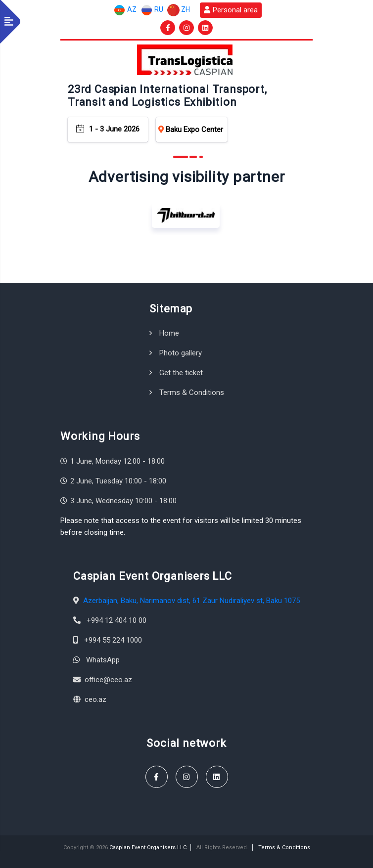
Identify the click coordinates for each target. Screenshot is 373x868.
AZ (125, 10)
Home (169, 333)
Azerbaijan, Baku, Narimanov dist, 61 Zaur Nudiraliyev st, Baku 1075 (191, 601)
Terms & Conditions (192, 392)
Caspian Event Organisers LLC (148, 847)
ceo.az (95, 699)
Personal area (231, 10)
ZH (179, 10)
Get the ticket (181, 373)
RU (152, 10)
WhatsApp (103, 660)
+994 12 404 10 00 (117, 620)
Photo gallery (181, 353)
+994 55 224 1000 (113, 640)
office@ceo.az (108, 680)
